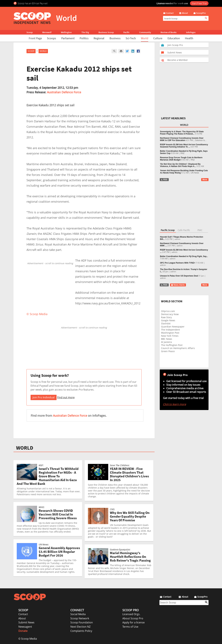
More (205, 180)
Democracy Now (170, 314)
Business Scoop (106, 32)
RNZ (183, 153)
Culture (158, 38)
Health (189, 38)
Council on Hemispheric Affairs (178, 348)
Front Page (35, 38)
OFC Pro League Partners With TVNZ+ (178, 263)
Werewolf (47, 32)
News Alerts (178, 285)
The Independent (170, 330)
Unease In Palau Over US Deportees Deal (179, 276)
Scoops (52, 38)
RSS (164, 180)
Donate (23, 631)
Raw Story (166, 317)
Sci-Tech (131, 38)
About (22, 618)
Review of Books (169, 32)
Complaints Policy (81, 631)
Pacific (126, 32)
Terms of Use (130, 627)
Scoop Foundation (82, 622)
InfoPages (191, 32)
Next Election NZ (80, 627)
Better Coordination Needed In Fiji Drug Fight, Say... (184, 256)
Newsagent (25, 627)
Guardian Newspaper (173, 327)
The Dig (85, 32)
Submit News (26, 622)
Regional (99, 38)
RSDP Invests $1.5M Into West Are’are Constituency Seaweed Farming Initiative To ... (184, 146)
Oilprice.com (168, 311)
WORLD (25, 448)
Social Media (78, 614)
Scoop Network (80, 618)
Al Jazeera (166, 342)
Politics (84, 38)
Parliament (68, 38)
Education (174, 38)
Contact (23, 614)
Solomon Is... (201, 140)
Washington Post (170, 333)
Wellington (66, 32)
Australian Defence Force (64, 92)
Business (115, 38)
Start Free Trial (199, 3)
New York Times (170, 336)
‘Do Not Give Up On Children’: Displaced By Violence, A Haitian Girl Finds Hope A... (180, 165)
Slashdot (166, 323)
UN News (195, 173)
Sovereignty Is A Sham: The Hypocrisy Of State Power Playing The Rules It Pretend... (182, 133)
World (145, 38)
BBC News (167, 339)
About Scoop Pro (133, 618)
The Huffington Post (172, 345)
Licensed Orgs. (131, 614)
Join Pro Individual (44, 397)
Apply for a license (134, 622)
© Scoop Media (28, 639)
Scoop (30, 32)
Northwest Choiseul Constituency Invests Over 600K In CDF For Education (182, 139)
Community (145, 32)
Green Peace (168, 351)
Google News (168, 320)
